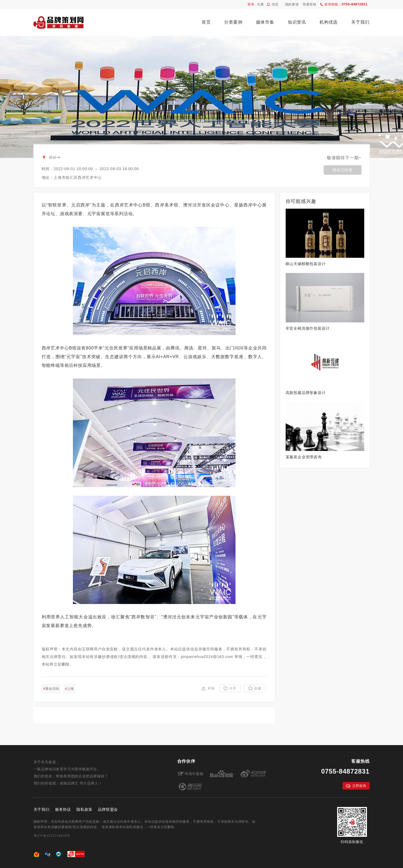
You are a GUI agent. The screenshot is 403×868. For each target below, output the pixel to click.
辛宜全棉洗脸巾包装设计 (308, 328)
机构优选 (329, 22)
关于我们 (360, 22)
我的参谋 (292, 4)
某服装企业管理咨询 (304, 457)
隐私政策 (84, 809)
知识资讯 (297, 22)
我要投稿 (310, 4)
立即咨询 (356, 786)
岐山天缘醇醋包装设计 (306, 264)
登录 (251, 4)
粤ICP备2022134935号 (52, 836)
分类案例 (233, 22)
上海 (70, 689)
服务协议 (63, 809)
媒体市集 (265, 22)
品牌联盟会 (108, 809)
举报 (208, 689)
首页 (206, 22)
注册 (260, 4)
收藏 (255, 688)
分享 (230, 688)
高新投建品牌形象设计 (306, 393)
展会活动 (51, 689)
